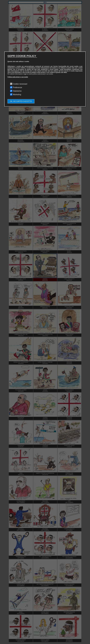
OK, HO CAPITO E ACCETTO (21, 101)
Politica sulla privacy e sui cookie (18, 77)
